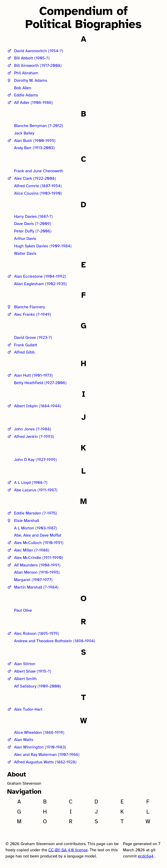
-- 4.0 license (68, 850)
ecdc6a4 (146, 856)
